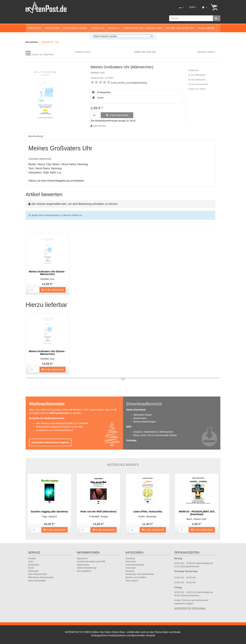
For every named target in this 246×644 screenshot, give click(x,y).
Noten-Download (136, 410)
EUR (193, 7)
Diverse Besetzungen (145, 422)
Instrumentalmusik (75, 28)
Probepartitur (102, 92)
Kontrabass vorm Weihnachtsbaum (54, 430)
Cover (98, 98)
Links (31, 561)
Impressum (82, 558)
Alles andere (206, 28)
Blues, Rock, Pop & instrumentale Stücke (155, 435)
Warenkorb (34, 565)
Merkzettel (33, 571)
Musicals (114, 28)
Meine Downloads (37, 581)
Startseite (34, 28)
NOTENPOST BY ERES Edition (190, 608)
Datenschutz (83, 565)
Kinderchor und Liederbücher (143, 28)
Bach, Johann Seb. (197, 519)
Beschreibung (36, 136)
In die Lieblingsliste (197, 75)
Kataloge (131, 440)
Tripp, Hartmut (49, 516)
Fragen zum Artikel (197, 89)
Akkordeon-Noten (143, 415)
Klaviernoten (140, 418)
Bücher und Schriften (180, 28)
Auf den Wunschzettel (198, 84)
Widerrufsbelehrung (87, 568)
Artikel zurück (83, 52)
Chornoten (52, 28)
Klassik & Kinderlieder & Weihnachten (153, 432)
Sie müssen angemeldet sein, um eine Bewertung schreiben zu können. (75, 204)
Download (98, 28)
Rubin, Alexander (148, 516)
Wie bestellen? (84, 571)
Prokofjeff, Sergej (98, 516)
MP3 (129, 427)
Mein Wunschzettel (38, 574)
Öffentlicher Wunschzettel (41, 577)
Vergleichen (193, 70)
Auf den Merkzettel (197, 80)
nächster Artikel (206, 52)
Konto (31, 568)
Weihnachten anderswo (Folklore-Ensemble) (59, 427)
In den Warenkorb (117, 115)
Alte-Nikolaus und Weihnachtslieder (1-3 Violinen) (62, 423)
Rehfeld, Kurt (47, 279)
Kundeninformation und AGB (91, 561)
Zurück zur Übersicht (42, 54)
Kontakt (32, 558)
